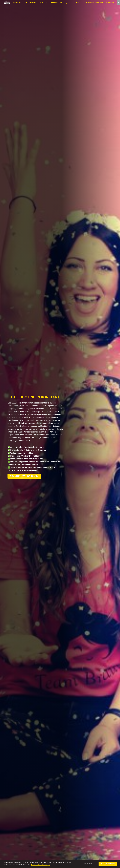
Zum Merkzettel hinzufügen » (24, 476)
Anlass (48, 3)
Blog (83, 3)
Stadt (73, 3)
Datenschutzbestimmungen (40, 865)
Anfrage (22, 3)
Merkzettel (61, 3)
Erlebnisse (35, 3)
